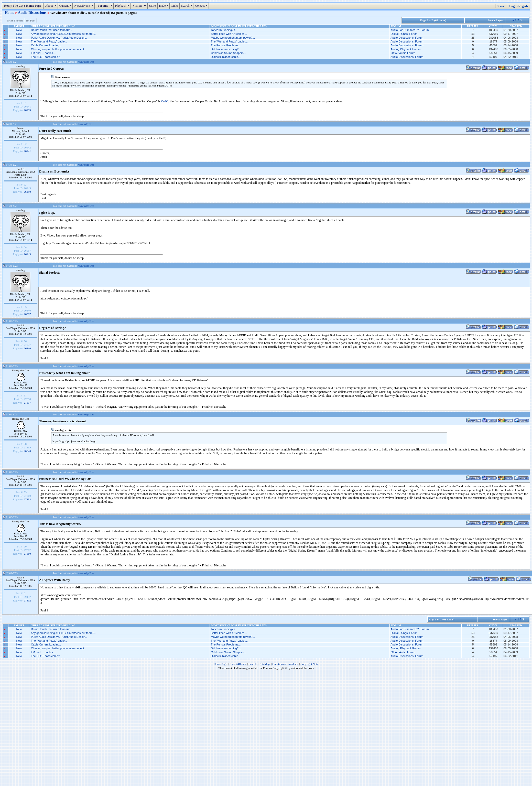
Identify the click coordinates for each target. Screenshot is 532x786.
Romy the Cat (20, 370)
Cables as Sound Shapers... (228, 53)
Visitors (140, 6)
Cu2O (165, 101)
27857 (27, 403)
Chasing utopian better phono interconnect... (59, 49)
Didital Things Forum (404, 34)
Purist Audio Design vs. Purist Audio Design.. (59, 38)
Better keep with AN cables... (229, 34)
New (19, 30)
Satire (152, 6)
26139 (27, 110)
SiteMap (265, 664)
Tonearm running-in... (224, 30)
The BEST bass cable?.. (46, 57)
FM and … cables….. (44, 53)
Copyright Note (309, 664)
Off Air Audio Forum (403, 53)
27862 (27, 600)
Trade (164, 6)
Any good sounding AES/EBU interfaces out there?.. (63, 34)
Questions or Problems (285, 664)
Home (10, 13)
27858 (27, 499)
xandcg (21, 66)
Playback (123, 6)
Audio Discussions (33, 13)
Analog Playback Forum (405, 49)
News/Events (84, 6)
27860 (27, 554)
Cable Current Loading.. (46, 45)
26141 (27, 151)
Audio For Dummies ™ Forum (410, 30)
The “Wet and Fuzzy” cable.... (229, 41)
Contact (202, 6)
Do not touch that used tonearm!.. (52, 30)
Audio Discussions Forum (407, 38)
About (51, 6)
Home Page (220, 664)
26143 (27, 254)
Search (187, 6)
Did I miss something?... (226, 49)
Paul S (20, 169)
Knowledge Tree (86, 62)
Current (66, 6)
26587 (27, 314)
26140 (27, 192)
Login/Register (520, 6)
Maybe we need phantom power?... (233, 38)
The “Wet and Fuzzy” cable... (49, 41)
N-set (20, 128)
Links (175, 6)
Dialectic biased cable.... (226, 57)
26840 (27, 348)
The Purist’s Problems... (226, 45)
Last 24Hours (238, 664)
